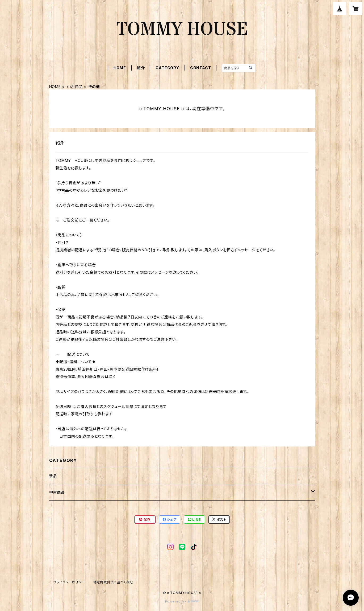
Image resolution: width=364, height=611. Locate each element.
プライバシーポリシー (69, 582)
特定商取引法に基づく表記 (113, 582)
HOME (120, 68)
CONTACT (201, 68)
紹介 (141, 68)
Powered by (182, 601)
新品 (53, 476)
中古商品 (75, 87)
